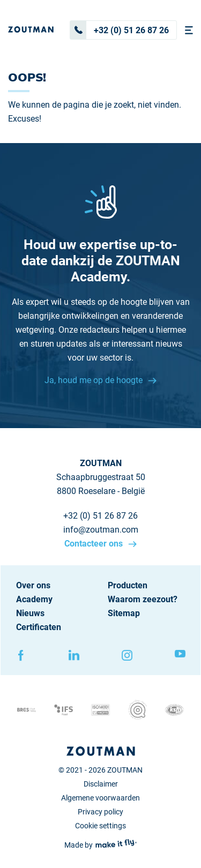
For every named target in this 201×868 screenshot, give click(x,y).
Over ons (33, 585)
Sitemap (124, 613)
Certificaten (39, 627)
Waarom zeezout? (143, 599)
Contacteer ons (95, 544)
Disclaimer (101, 784)
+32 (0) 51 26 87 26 (120, 30)
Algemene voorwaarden (100, 798)
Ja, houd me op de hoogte (95, 380)
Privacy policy (100, 812)
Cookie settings (100, 826)
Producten (128, 585)
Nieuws (30, 613)
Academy (34, 599)
